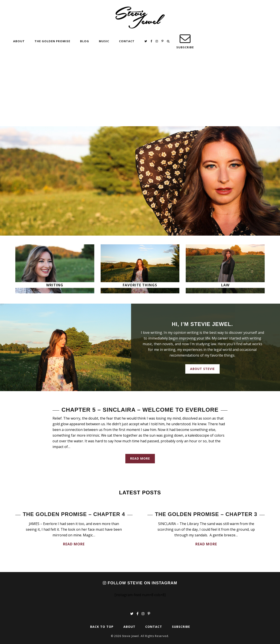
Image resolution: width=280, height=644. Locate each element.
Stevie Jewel (140, 17)
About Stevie (202, 369)
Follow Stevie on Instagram (140, 583)
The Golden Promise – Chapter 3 (206, 514)
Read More (140, 458)
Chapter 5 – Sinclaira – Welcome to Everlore (140, 410)
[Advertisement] (140, 93)
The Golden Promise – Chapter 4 (74, 514)
